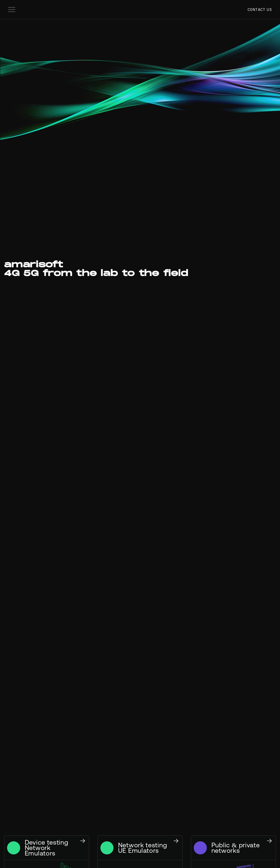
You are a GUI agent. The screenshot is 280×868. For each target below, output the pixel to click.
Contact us (260, 10)
